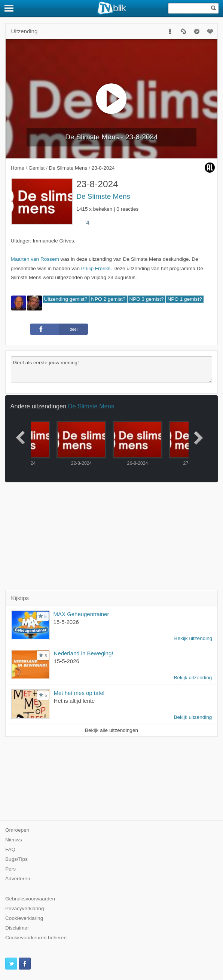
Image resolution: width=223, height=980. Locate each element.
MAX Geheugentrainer (81, 614)
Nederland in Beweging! (84, 653)
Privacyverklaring (25, 908)
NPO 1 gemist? (185, 299)
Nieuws (14, 840)
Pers (10, 869)
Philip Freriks (96, 268)
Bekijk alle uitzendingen (111, 730)
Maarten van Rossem (35, 259)
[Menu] (9, 8)
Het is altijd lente (74, 701)
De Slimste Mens (103, 196)
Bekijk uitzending (193, 638)
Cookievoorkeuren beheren (36, 938)
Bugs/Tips (16, 859)
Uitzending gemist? (66, 299)
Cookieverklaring (24, 918)
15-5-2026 (66, 622)
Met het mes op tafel (79, 693)
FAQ (10, 849)
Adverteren (18, 879)
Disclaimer (17, 928)
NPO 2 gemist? (108, 299)
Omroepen (17, 830)
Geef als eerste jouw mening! (112, 370)
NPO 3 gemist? (146, 299)
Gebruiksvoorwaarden (30, 899)
